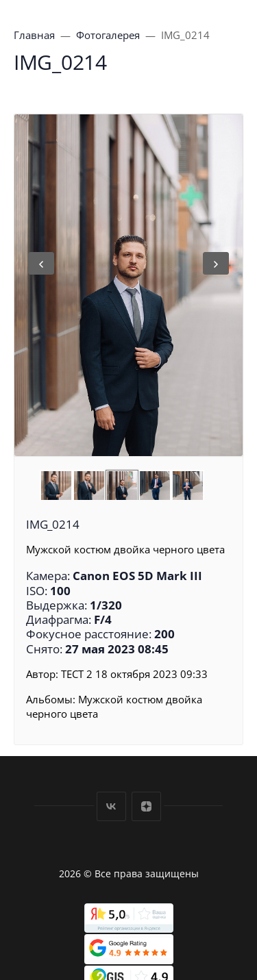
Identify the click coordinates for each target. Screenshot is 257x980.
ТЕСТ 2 (77, 674)
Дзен (146, 806)
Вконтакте (111, 806)
